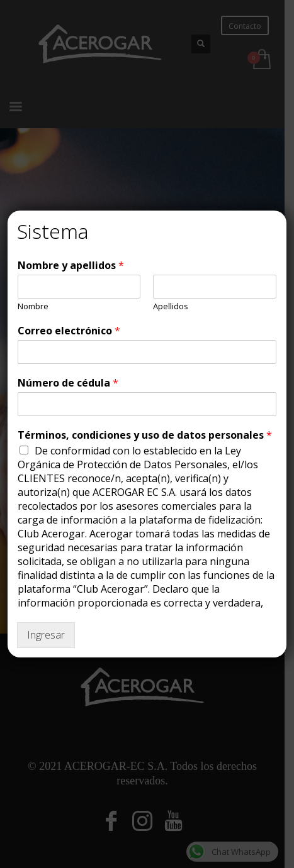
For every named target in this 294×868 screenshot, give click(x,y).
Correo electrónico (69, 331)
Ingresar (46, 635)
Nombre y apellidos (71, 266)
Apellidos (171, 306)
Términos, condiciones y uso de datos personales (145, 435)
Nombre (33, 306)
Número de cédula (68, 383)
